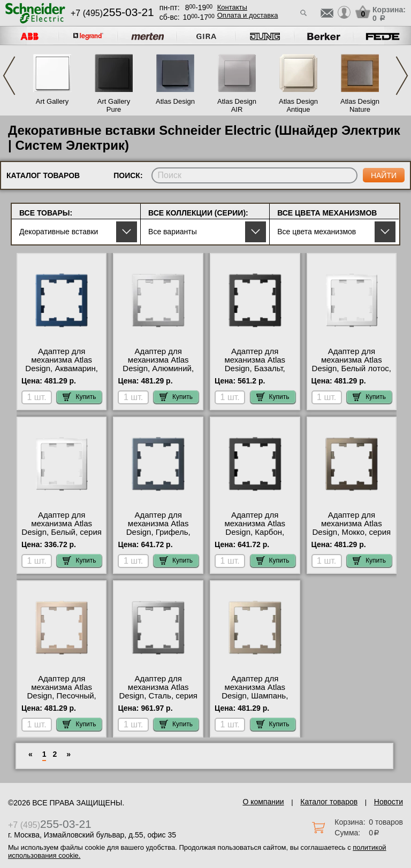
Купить (79, 397)
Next (402, 76)
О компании (263, 802)
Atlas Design (175, 101)
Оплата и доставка (248, 15)
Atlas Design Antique (298, 105)
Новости (389, 802)
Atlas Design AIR (237, 105)
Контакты (232, 7)
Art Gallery (52, 101)
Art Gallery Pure (114, 105)
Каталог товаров (329, 802)
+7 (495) (112, 13)
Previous (9, 76)
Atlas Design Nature (360, 105)
